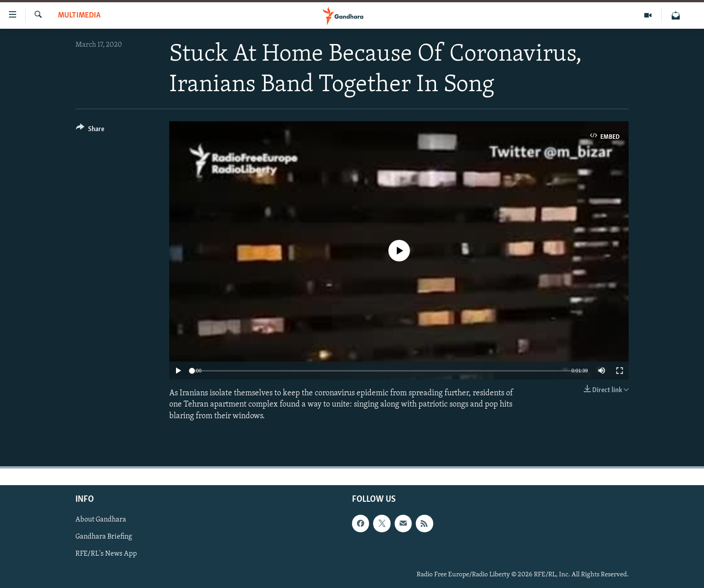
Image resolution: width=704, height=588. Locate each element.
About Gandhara (101, 520)
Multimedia (79, 15)
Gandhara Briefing (104, 537)
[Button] (90, 130)
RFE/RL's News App (106, 554)
